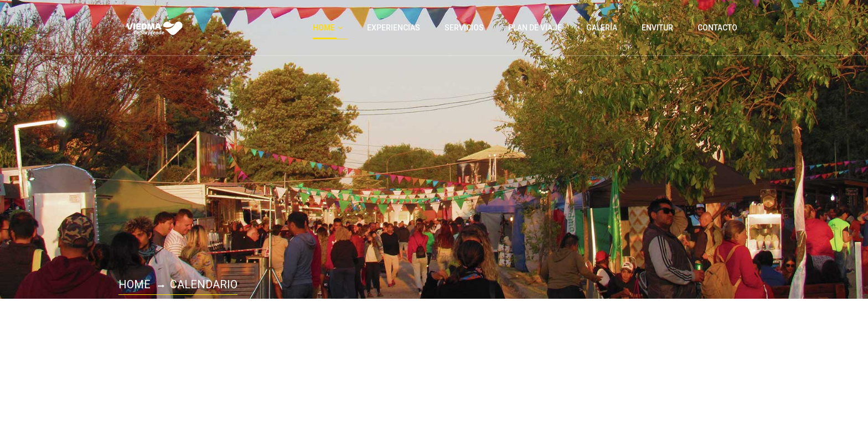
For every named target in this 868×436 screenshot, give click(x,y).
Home (135, 284)
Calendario (204, 284)
